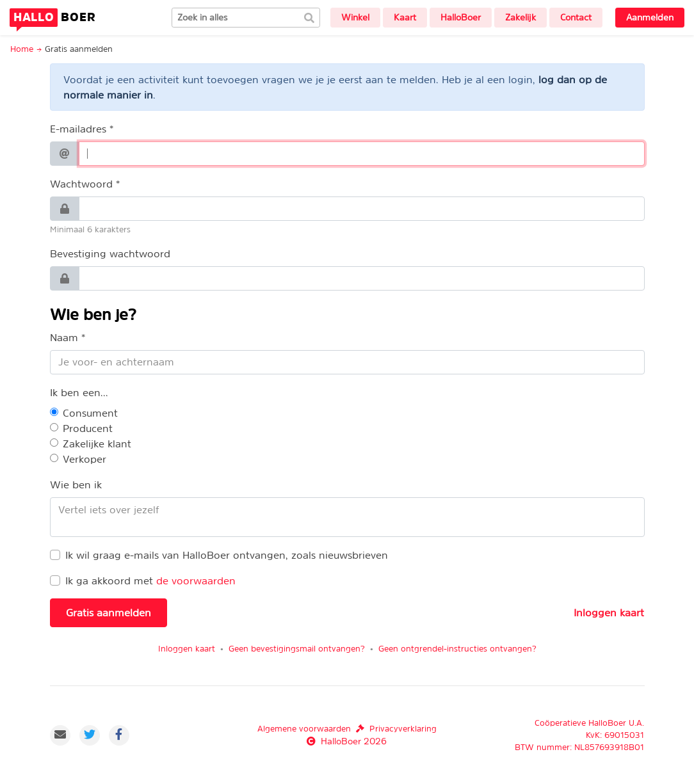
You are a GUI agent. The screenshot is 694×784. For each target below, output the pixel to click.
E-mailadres (78, 129)
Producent (88, 428)
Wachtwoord (81, 184)
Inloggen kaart (609, 612)
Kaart (405, 17)
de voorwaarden (196, 580)
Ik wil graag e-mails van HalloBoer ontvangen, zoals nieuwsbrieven (227, 555)
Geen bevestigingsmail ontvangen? (297, 649)
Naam (64, 337)
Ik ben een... (79, 392)
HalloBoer (461, 17)
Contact (576, 17)
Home (22, 49)
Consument (90, 413)
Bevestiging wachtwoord (110, 253)
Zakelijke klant (97, 444)
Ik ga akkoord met (109, 580)
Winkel (355, 17)
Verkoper (85, 459)
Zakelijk (520, 17)
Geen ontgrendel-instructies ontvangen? (457, 649)
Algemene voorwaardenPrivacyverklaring (347, 729)
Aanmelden (650, 17)
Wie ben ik (76, 484)
